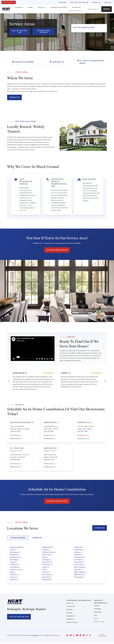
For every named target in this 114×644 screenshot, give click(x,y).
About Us (42, 7)
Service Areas (99, 622)
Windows (20, 7)
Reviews (70, 613)
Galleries (98, 612)
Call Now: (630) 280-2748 (79, 2)
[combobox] (93, 9)
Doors (31, 7)
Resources (77, 7)
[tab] (18, 538)
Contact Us (96, 2)
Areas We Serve (76, 11)
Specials (108, 2)
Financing (62, 2)
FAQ (96, 615)
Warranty (70, 619)
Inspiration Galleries (59, 7)
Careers (70, 610)
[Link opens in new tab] (26, 46)
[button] (9, 381)
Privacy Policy (72, 622)
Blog (96, 618)
